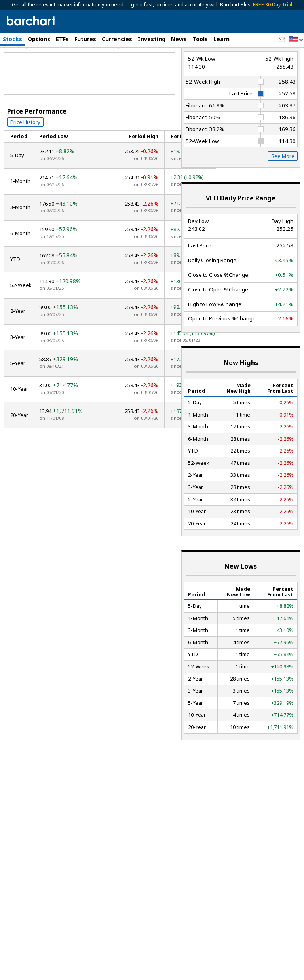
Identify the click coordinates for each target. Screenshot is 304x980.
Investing (152, 39)
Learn (221, 39)
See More (283, 190)
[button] (296, 40)
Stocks (12, 39)
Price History (25, 156)
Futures (85, 39)
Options (39, 39)
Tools (200, 39)
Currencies (117, 39)
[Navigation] (72, 77)
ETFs (62, 39)
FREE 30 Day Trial (273, 5)
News (179, 39)
